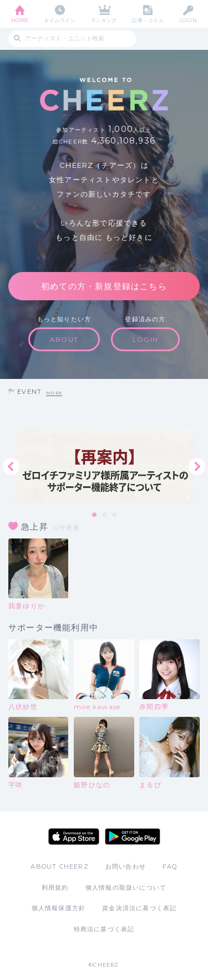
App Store (74, 837)
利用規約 (55, 887)
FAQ (170, 866)
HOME (20, 20)
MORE (54, 393)
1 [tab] (95, 515)
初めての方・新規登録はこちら (104, 286)
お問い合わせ (126, 866)
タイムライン (60, 20)
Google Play (133, 837)
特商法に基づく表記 (104, 929)
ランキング (104, 20)
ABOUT (64, 339)
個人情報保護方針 (59, 908)
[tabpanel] (104, 466)
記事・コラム (148, 20)
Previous (11, 466)
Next (197, 466)
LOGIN (188, 20)
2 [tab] (105, 515)
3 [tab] (115, 515)
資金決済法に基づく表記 (139, 908)
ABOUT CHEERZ (59, 866)
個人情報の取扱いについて (126, 887)
